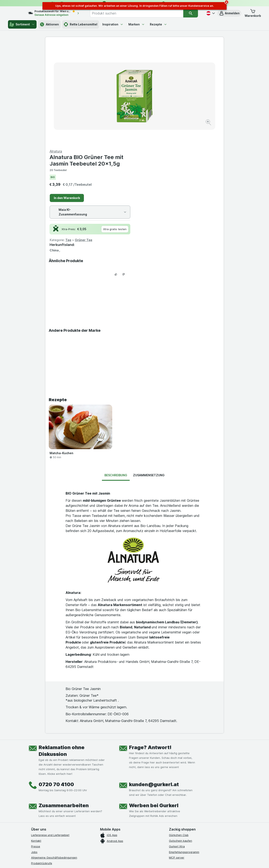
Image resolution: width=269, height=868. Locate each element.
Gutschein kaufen (181, 739)
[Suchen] (191, 13)
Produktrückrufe (42, 762)
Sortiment (22, 24)
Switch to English (142, 842)
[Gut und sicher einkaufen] (150, 805)
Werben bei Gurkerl (154, 704)
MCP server (177, 756)
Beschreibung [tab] (116, 374)
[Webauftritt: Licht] (132, 860)
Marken (137, 24)
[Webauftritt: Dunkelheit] (154, 860)
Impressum (38, 779)
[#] (183, 798)
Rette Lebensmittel (81, 24)
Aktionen (49, 24)
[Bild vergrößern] (120, 109)
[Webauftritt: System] (113, 860)
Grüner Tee (173, 139)
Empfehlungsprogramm (184, 751)
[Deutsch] (210, 13)
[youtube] (54, 795)
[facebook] (34, 795)
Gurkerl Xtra (177, 745)
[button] (229, 13)
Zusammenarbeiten (64, 704)
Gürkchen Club (179, 734)
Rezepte (158, 24)
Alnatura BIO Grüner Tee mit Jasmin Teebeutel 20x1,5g (176, 59)
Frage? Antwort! (150, 646)
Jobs (34, 751)
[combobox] (141, 13)
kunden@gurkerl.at (154, 683)
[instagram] (44, 795)
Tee (157, 139)
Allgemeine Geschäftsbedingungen (54, 756)
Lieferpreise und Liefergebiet (50, 734)
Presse (36, 745)
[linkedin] (64, 795)
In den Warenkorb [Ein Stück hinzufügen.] (156, 97)
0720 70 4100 (56, 683)
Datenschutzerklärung (45, 773)
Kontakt (36, 739)
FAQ (34, 768)
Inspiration (113, 24)
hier (102, 832)
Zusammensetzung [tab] (149, 374)
